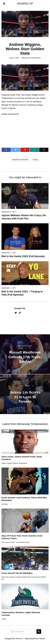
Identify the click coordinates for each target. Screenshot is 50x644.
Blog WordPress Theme (35, 639)
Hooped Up (20, 308)
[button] (39, 632)
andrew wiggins (20, 160)
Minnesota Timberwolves (31, 58)
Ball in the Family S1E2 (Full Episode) (23, 256)
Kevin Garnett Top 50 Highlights (17, 573)
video (35, 160)
